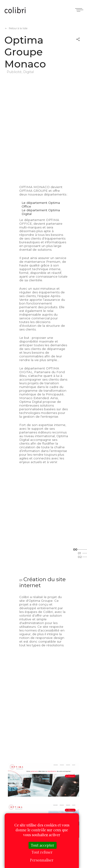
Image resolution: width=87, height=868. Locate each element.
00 (75, 549)
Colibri (15, 10)
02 (80, 557)
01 (79, 553)
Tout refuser (42, 852)
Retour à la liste (18, 28)
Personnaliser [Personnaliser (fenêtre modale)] (42, 860)
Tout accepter (43, 845)
